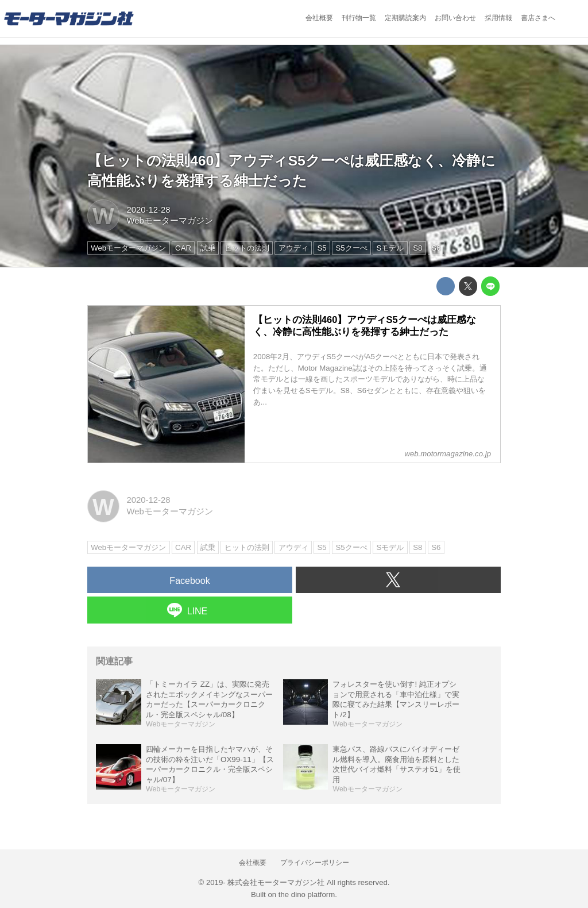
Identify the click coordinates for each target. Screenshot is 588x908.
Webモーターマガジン (169, 221)
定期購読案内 (405, 18)
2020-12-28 (148, 210)
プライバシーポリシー (315, 863)
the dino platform (307, 894)
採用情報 (498, 18)
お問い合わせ (455, 18)
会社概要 (319, 18)
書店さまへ (538, 18)
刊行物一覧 (359, 18)
